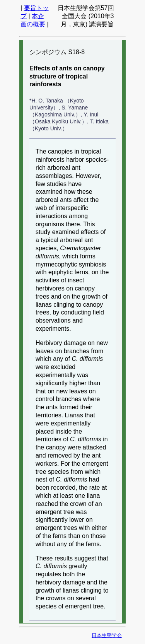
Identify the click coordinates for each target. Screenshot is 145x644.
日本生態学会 (107, 635)
